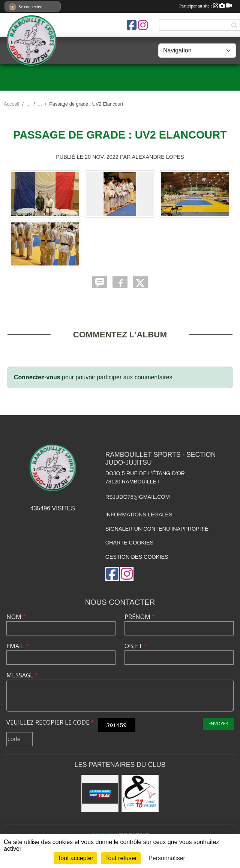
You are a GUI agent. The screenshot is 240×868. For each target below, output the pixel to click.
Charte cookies (129, 543)
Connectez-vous (37, 377)
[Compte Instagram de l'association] (143, 25)
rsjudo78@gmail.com (138, 497)
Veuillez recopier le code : (52, 722)
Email (18, 646)
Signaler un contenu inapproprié (157, 529)
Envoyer (218, 724)
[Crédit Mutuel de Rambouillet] (100, 793)
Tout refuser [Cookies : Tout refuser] (121, 858)
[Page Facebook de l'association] (132, 25)
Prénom (140, 617)
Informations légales (139, 515)
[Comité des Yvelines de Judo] (140, 793)
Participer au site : (205, 6)
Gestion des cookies (137, 557)
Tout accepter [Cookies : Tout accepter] (75, 858)
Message (22, 675)
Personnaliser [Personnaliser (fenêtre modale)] (167, 858)
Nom (16, 617)
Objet (136, 646)
